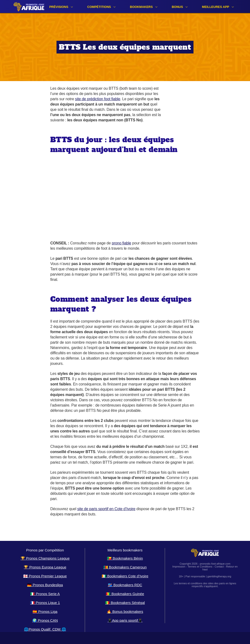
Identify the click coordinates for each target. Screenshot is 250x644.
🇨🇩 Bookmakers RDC (125, 585)
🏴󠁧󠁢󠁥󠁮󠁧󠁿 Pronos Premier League (45, 576)
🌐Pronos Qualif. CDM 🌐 (45, 629)
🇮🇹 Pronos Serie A (45, 594)
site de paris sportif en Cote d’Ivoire (106, 509)
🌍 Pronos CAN (45, 620)
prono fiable (122, 243)
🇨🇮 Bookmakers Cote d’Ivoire (125, 576)
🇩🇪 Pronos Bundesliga (45, 585)
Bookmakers (141, 7)
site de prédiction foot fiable (98, 99)
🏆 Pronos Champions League (45, 558)
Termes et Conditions (200, 567)
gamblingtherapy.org (219, 576)
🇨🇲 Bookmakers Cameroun (125, 567)
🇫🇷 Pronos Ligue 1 (45, 603)
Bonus (177, 7)
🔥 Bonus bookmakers (125, 612)
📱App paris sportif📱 (125, 620)
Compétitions (99, 7)
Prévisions (59, 7)
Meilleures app (216, 7)
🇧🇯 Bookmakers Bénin (125, 558)
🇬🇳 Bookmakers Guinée (125, 594)
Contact (219, 567)
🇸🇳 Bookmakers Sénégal (125, 603)
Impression (179, 567)
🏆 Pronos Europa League (45, 567)
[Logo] (29, 7)
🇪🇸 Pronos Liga (45, 612)
